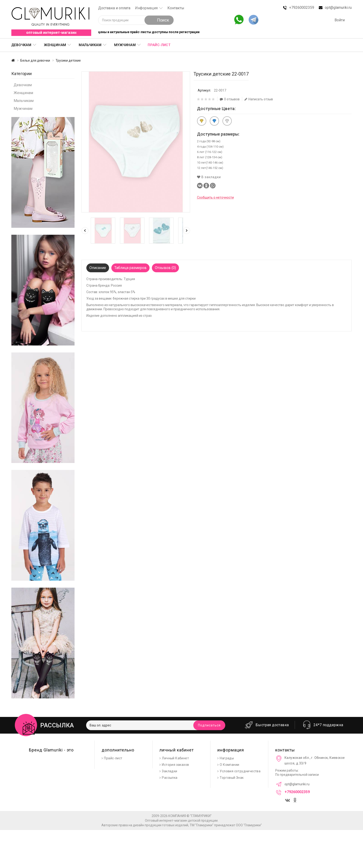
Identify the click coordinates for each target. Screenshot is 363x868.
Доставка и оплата (114, 8)
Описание (98, 268)
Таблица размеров (130, 268)
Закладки (169, 771)
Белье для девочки (35, 60)
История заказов (175, 765)
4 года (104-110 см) (210, 147)
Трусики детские (68, 60)
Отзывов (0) (165, 268)
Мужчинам (125, 45)
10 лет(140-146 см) (210, 163)
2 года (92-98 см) (209, 141)
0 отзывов (230, 99)
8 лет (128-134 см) (210, 157)
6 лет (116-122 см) (210, 152)
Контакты (176, 8)
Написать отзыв (259, 99)
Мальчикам (90, 45)
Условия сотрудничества (240, 771)
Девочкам (21, 45)
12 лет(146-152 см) (210, 168)
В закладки (209, 177)
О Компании (229, 765)
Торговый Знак (232, 778)
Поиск (159, 20)
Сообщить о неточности (215, 197)
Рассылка (170, 778)
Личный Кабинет (175, 758)
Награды (227, 758)
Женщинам (55, 45)
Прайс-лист (159, 45)
